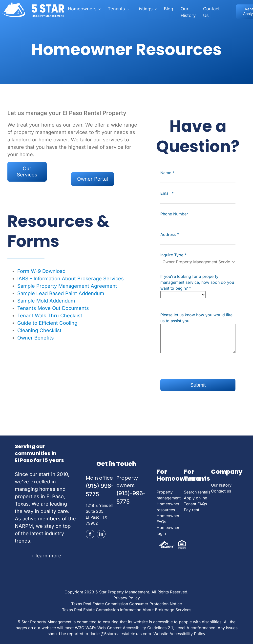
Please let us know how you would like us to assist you (196, 318)
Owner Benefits (36, 338)
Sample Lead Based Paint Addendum (61, 293)
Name (167, 173)
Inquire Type (173, 255)
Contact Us (211, 12)
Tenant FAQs (195, 504)
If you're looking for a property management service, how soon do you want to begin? (197, 282)
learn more (45, 556)
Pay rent (191, 510)
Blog (169, 9)
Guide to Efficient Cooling (47, 323)
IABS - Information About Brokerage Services (71, 279)
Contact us (221, 491)
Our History (188, 12)
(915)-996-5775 (131, 498)
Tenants (116, 9)
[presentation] (198, 369)
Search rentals (197, 492)
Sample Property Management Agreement (67, 286)
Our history (221, 485)
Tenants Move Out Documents (53, 308)
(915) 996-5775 (100, 490)
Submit (198, 385)
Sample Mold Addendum (46, 301)
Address (170, 234)
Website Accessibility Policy (179, 634)
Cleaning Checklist (39, 330)
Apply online (195, 498)
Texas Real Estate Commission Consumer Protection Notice (126, 604)
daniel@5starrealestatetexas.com (120, 634)
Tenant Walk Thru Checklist (50, 316)
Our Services (27, 172)
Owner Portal (93, 179)
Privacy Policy (127, 598)
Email (167, 193)
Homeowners (82, 9)
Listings (145, 9)
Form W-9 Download (41, 271)
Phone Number (174, 214)
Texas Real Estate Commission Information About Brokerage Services (127, 610)
